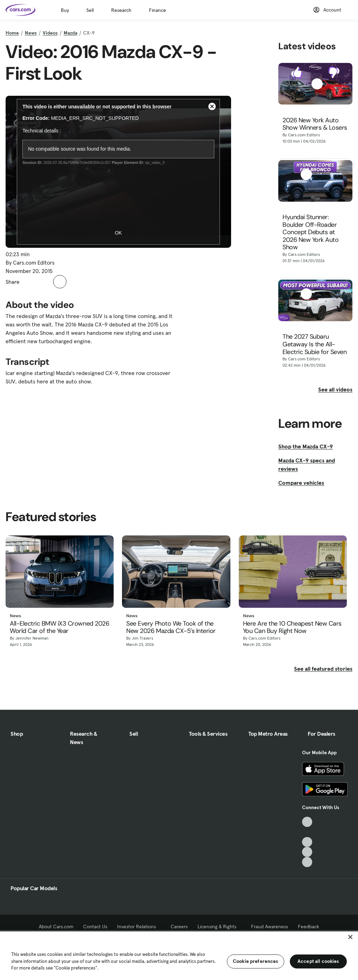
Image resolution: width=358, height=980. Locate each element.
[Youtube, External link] (307, 842)
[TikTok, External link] (307, 822)
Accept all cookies (318, 961)
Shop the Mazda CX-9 (306, 446)
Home (12, 33)
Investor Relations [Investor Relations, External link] (139, 927)
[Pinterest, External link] (307, 862)
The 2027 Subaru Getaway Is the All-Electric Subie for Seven (314, 344)
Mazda (70, 33)
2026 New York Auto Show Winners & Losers (315, 124)
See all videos (335, 389)
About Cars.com (56, 927)
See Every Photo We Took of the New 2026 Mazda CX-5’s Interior (171, 628)
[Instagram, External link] (307, 852)
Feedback (309, 927)
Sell (90, 10)
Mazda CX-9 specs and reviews (307, 464)
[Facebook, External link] (307, 832)
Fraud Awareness (270, 927)
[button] (29, 282)
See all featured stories (323, 669)
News (31, 33)
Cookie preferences (256, 961)
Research (121, 10)
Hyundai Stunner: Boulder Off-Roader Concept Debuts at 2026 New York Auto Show (310, 232)
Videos (50, 33)
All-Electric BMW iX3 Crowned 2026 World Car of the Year (59, 628)
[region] (179, 955)
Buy (65, 10)
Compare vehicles (301, 483)
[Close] (350, 937)
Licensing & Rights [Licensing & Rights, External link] (219, 927)
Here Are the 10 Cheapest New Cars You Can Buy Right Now (292, 628)
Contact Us (95, 927)
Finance (157, 10)
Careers (179, 927)
